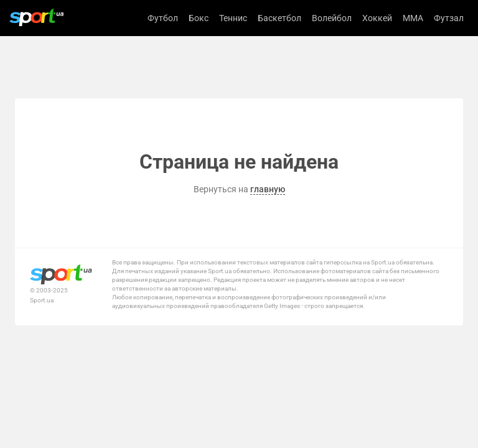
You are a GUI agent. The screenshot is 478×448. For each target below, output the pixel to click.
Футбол (163, 18)
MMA (413, 18)
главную (268, 189)
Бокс (199, 18)
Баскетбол (279, 18)
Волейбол (332, 18)
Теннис (233, 18)
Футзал (449, 18)
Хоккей (377, 18)
